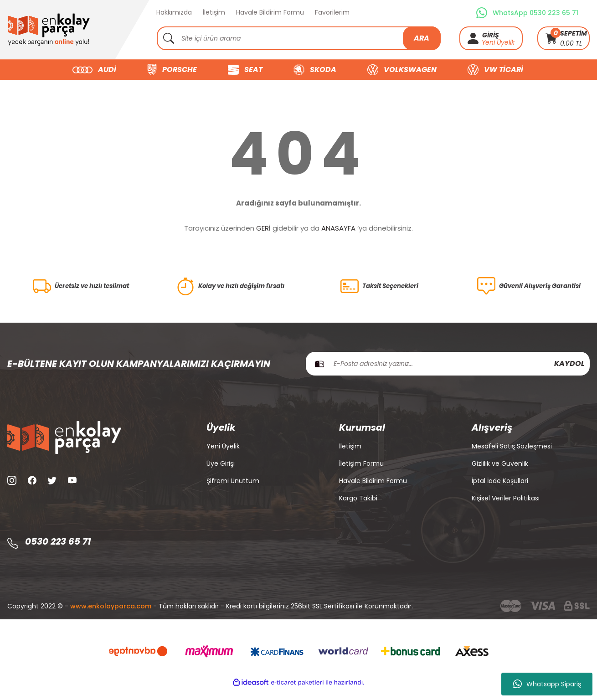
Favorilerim (332, 12)
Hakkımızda (174, 12)
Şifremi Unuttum (233, 492)
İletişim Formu (361, 474)
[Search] (299, 38)
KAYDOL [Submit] (569, 374)
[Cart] (564, 38)
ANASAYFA (338, 228)
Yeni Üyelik (498, 42)
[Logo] (49, 30)
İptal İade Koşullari (500, 492)
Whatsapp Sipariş (547, 684)
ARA (422, 38)
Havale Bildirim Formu (270, 12)
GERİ (263, 228)
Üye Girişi (221, 474)
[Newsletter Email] (448, 375)
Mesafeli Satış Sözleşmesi (512, 457)
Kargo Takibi (358, 509)
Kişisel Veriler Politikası (506, 509)
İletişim (214, 12)
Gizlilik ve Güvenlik (500, 474)
